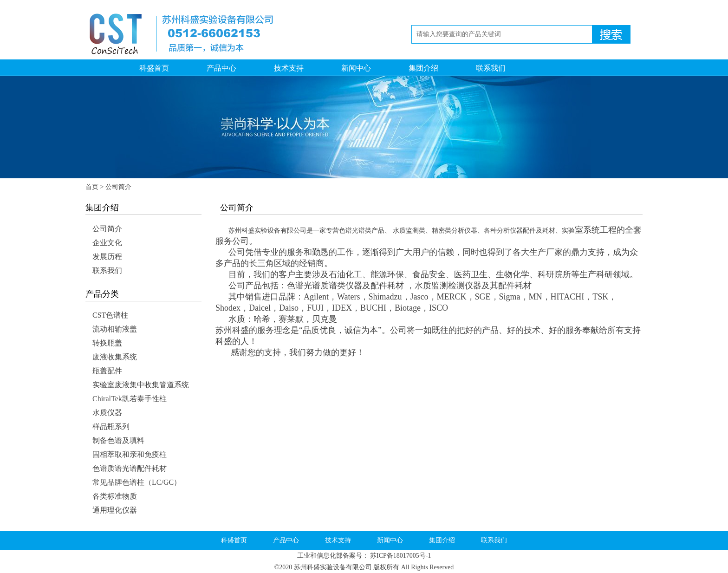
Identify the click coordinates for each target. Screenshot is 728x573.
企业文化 (107, 243)
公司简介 (107, 229)
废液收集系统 (115, 357)
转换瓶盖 (107, 343)
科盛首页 (154, 68)
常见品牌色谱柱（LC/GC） (137, 482)
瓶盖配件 (107, 371)
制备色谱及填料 (118, 440)
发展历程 (107, 257)
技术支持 (289, 68)
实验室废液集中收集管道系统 (141, 385)
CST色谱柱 (110, 315)
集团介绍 (423, 68)
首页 (92, 187)
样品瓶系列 (111, 426)
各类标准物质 (115, 496)
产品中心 (221, 68)
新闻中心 (356, 68)
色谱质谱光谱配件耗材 (130, 468)
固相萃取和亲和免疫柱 (130, 454)
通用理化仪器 (115, 510)
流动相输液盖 (115, 329)
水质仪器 (107, 413)
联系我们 (491, 68)
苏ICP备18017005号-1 (400, 556)
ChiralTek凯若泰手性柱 (130, 399)
